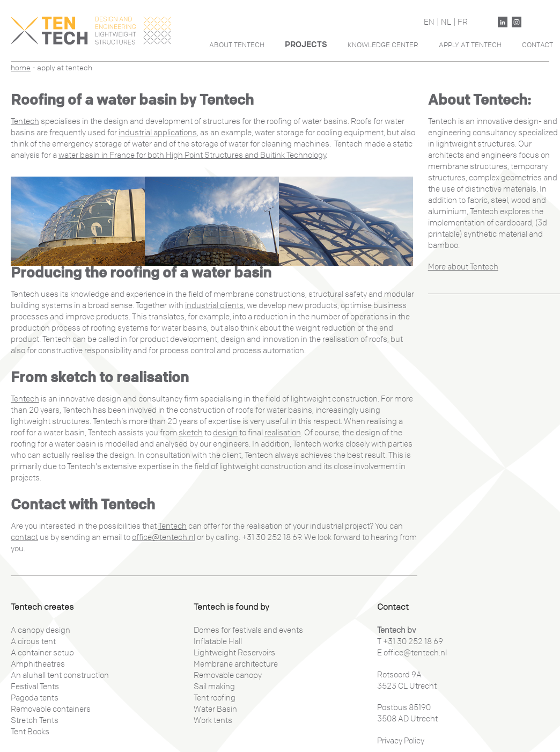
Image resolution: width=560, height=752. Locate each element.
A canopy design (40, 630)
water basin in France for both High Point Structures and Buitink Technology (192, 155)
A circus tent (33, 641)
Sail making (214, 687)
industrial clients (214, 305)
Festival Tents (35, 687)
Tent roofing (215, 698)
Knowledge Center (383, 45)
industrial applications (158, 133)
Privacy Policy (401, 741)
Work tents (213, 720)
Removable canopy (228, 675)
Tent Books (30, 732)
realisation (283, 433)
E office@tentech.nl (412, 653)
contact (24, 537)
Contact (537, 45)
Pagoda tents (35, 698)
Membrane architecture (236, 664)
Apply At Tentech (470, 45)
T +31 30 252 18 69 (410, 641)
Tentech (25, 121)
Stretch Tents (35, 720)
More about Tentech (463, 267)
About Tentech (237, 45)
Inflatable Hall (218, 641)
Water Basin (215, 709)
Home (21, 68)
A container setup (42, 653)
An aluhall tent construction (60, 675)
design (225, 433)
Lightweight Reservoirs (234, 653)
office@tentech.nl (164, 537)
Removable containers (51, 709)
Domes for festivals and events (248, 630)
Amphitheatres (38, 664)
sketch (191, 433)
